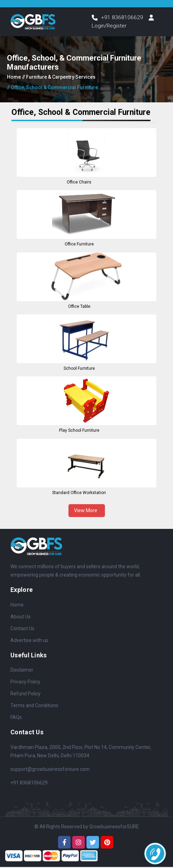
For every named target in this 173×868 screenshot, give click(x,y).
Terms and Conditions (34, 706)
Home (14, 78)
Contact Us (22, 629)
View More (87, 511)
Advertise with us (29, 641)
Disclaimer (22, 671)
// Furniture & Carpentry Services (59, 78)
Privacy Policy (25, 683)
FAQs (16, 718)
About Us (20, 617)
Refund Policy (26, 695)
